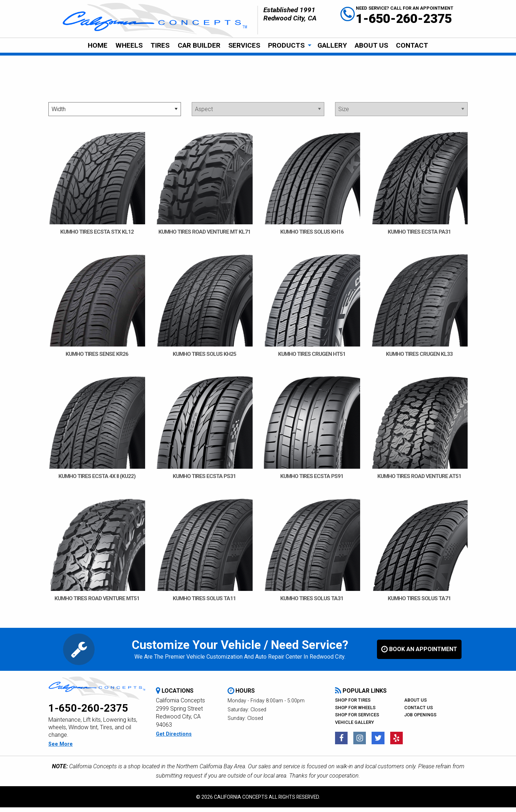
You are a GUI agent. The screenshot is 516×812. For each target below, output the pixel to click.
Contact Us (419, 712)
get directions (174, 739)
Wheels (129, 45)
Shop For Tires (353, 705)
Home (98, 45)
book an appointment (419, 654)
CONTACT (412, 45)
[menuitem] (97, 46)
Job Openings (420, 719)
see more (61, 749)
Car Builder (199, 45)
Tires (160, 45)
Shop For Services (357, 719)
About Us (371, 45)
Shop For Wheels (355, 712)
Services (244, 45)
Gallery (332, 45)
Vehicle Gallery (355, 727)
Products (286, 45)
